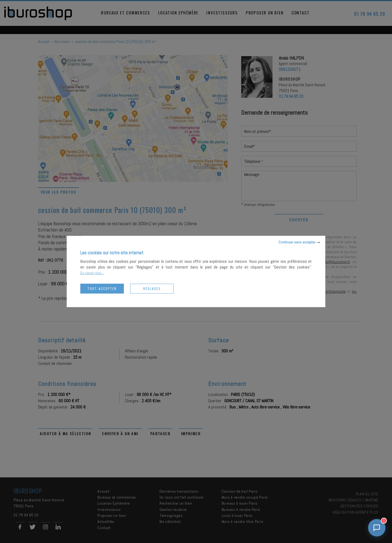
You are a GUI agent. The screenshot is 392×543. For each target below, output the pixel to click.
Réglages (152, 289)
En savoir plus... (92, 273)
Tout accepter (102, 289)
